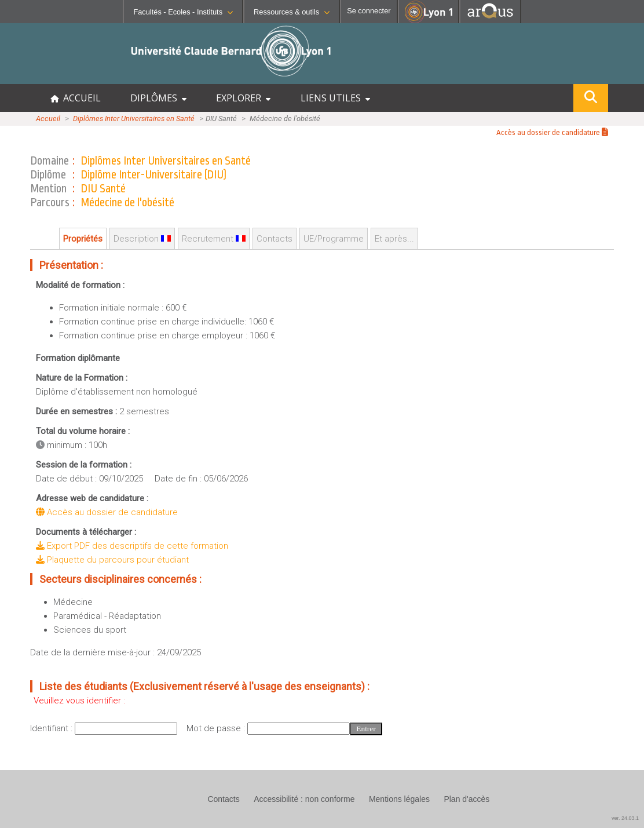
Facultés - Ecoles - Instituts (183, 12)
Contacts (275, 239)
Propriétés (83, 239)
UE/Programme (334, 239)
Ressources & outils (292, 12)
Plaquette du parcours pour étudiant (112, 560)
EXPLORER (243, 98)
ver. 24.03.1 (625, 818)
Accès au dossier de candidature (552, 132)
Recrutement (214, 239)
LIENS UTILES (335, 98)
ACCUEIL (76, 98)
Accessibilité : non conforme (304, 799)
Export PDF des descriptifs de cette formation (132, 546)
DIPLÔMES (158, 98)
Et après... (394, 239)
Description (142, 239)
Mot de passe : (217, 728)
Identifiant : (52, 728)
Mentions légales (399, 799)
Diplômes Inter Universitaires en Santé (134, 118)
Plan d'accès (466, 799)
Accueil (48, 118)
